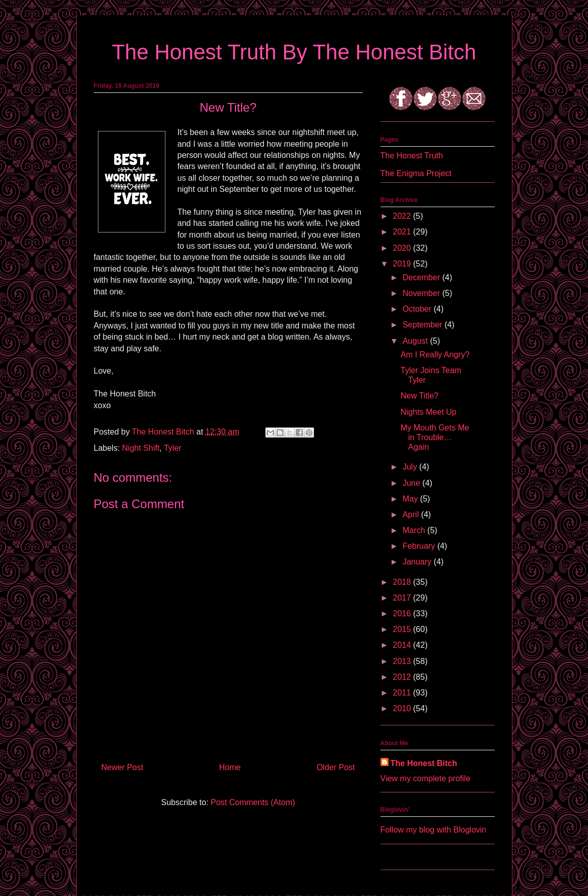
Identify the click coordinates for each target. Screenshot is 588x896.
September (423, 325)
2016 (403, 613)
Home (230, 767)
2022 (403, 216)
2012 (403, 677)
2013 (403, 661)
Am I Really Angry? (435, 355)
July (411, 467)
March (415, 530)
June (412, 483)
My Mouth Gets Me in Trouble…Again (435, 437)
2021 (403, 232)
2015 (403, 629)
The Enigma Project (416, 173)
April (411, 515)
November (422, 293)
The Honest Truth (412, 156)
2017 (403, 598)
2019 (403, 264)
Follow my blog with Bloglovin (434, 830)
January (418, 562)
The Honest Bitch (164, 432)
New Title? (419, 396)
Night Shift (141, 448)
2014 (403, 645)
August (416, 341)
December (422, 277)
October (418, 309)
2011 (403, 693)
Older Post (336, 767)
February (420, 546)
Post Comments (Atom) (253, 802)
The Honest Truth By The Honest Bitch (294, 52)
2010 (403, 708)
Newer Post (123, 767)
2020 (403, 248)
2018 (403, 582)
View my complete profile (426, 778)
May (411, 499)
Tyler (173, 448)
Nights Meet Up (428, 412)
